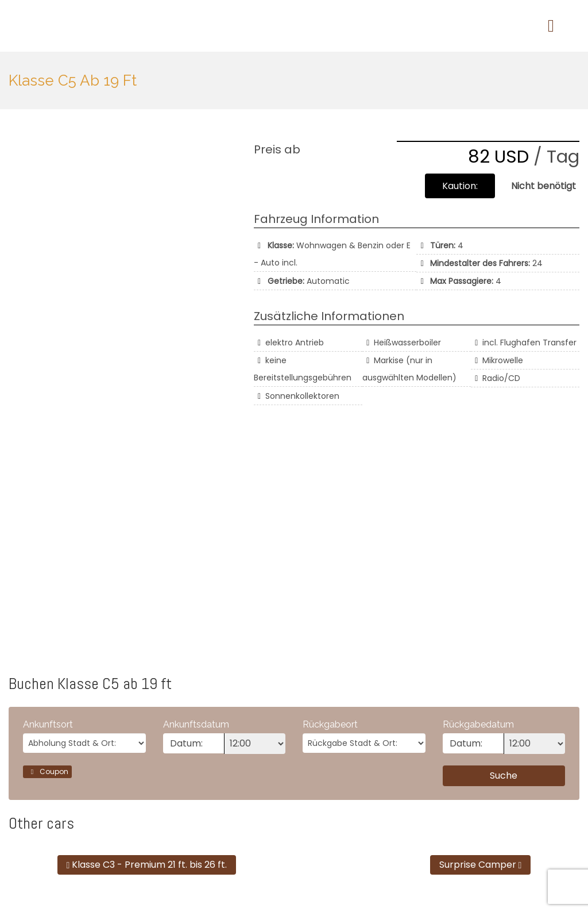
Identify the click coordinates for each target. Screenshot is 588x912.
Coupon (47, 771)
